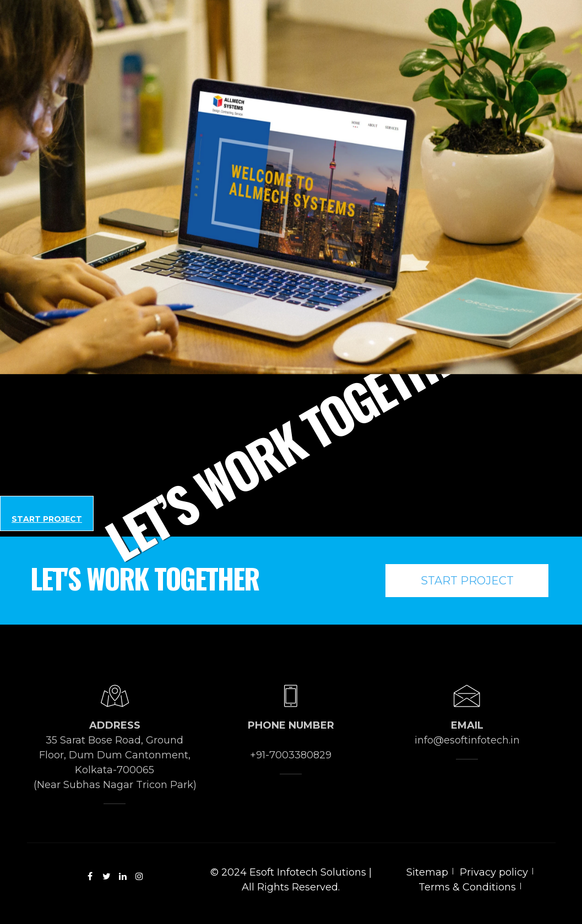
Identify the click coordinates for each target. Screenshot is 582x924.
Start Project (47, 519)
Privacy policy (494, 872)
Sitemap (427, 872)
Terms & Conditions (467, 887)
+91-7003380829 (291, 755)
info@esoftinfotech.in (467, 740)
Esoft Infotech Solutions (308, 872)
